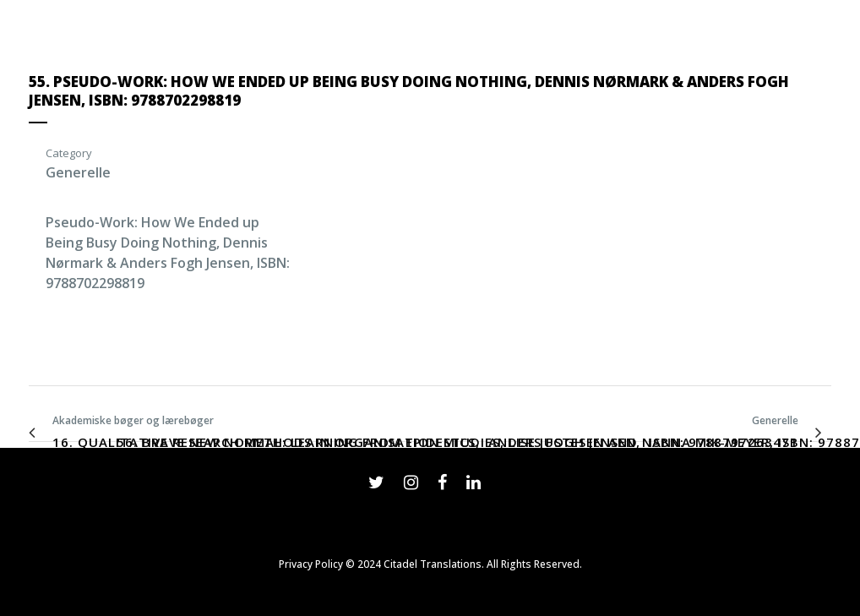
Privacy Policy (311, 564)
